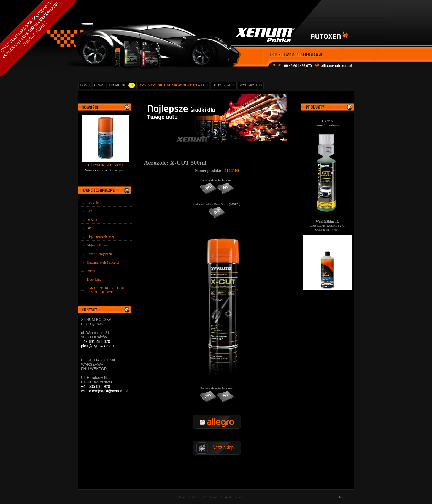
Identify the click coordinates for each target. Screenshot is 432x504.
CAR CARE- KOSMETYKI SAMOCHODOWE (105, 290)
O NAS (99, 85)
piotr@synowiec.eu (97, 346)
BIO (89, 211)
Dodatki (92, 220)
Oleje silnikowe (97, 245)
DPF (90, 228)
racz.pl (344, 497)
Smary (91, 271)
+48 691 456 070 (96, 342)
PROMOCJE (122, 85)
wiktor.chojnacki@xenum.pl (104, 391)
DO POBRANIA (224, 85)
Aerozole (93, 203)
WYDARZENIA (251, 85)
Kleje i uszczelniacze (100, 237)
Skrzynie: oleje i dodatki (103, 262)
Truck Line (94, 280)
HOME (85, 85)
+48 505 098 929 (96, 386)
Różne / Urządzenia (100, 254)
